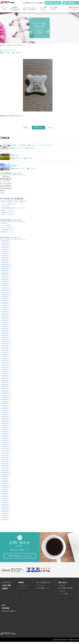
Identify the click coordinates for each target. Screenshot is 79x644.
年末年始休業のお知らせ (9, 208)
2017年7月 (5, 455)
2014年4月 (5, 520)
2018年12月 (5, 419)
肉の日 (4, 214)
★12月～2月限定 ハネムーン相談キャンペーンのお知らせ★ (13, 203)
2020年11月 (5, 369)
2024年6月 (5, 277)
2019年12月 (5, 393)
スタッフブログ (6, 228)
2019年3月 (5, 412)
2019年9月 (5, 399)
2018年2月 (5, 440)
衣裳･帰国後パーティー (44, 590)
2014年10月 (5, 509)
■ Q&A (33, 3)
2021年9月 (5, 348)
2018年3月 (5, 438)
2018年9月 (5, 425)
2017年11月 (5, 447)
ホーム (3, 45)
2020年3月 (5, 387)
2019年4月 (5, 410)
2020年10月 (5, 372)
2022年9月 (5, 322)
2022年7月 (5, 327)
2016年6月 (5, 481)
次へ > (51, 128)
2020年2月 (5, 389)
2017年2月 (5, 466)
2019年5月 (5, 408)
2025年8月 (5, 247)
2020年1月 (5, 391)
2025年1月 (5, 262)
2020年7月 (5, 378)
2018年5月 (5, 434)
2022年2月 (5, 337)
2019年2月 (5, 414)
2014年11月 (5, 507)
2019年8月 (5, 402)
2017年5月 (5, 459)
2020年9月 (5, 374)
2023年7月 (5, 301)
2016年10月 (5, 475)
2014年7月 (5, 513)
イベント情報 (6, 225)
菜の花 (15, 155)
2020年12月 (5, 367)
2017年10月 (5, 449)
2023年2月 (5, 311)
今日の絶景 (17, 53)
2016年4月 (5, 485)
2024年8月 (5, 273)
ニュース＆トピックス (65, 590)
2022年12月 (5, 316)
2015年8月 (5, 492)
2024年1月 (5, 288)
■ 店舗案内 (27, 3)
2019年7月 (5, 404)
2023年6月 (5, 303)
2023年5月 (5, 305)
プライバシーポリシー (9, 613)
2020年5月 (5, 382)
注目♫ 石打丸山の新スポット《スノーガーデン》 (36, 145)
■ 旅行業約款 (40, 3)
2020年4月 (5, 384)
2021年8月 (5, 350)
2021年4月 (5, 359)
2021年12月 (5, 341)
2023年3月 (5, 309)
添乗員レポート (6, 232)
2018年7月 (5, 429)
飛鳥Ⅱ (15, 166)
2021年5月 (5, 357)
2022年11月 (5, 318)
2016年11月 (5, 472)
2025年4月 (5, 256)
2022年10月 (5, 320)
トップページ (6, 585)
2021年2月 (5, 363)
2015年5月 (5, 498)
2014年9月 (5, 511)
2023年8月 (5, 299)
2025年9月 (5, 245)
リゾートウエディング (43, 585)
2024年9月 (5, 271)
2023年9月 (5, 297)
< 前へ (26, 128)
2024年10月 (5, 269)
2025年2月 (5, 260)
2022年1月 (5, 339)
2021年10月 (5, 346)
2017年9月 (5, 451)
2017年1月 (5, 468)
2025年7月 (5, 249)
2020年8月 (5, 376)
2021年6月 (5, 354)
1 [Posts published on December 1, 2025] (0, 181)
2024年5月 (5, 279)
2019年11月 (5, 395)
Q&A (4, 607)
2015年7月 (5, 494)
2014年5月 (5, 517)
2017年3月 (5, 464)
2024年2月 (5, 286)
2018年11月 (5, 421)
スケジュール (24, 588)
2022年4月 (5, 333)
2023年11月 (5, 292)
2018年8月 (5, 427)
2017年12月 (5, 445)
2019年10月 (5, 397)
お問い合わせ (63, 585)
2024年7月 (5, 275)
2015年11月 (5, 487)
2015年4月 (5, 500)
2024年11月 (5, 266)
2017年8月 (5, 453)
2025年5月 (5, 254)
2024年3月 (5, 284)
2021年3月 (5, 361)
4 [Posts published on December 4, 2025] (5, 181)
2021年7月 (5, 352)
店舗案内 (5, 591)
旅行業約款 (6, 610)
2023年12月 (5, 290)
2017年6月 (5, 457)
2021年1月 (5, 365)
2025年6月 (5, 251)
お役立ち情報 (6, 588)
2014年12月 (5, 505)
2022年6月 (5, 329)
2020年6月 (5, 380)
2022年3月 (5, 335)
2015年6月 (5, 496)
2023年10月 (5, 294)
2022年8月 (5, 324)
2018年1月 (5, 442)
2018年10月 (5, 423)
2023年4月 (5, 307)
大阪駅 (4, 212)
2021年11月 (5, 344)
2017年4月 (5, 462)
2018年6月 (5, 432)
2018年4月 (5, 436)
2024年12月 (5, 264)
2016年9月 (5, 477)
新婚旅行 (21, 585)
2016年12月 (5, 470)
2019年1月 (5, 417)
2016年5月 (5, 483)
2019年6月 (5, 406)
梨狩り (4, 210)
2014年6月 (5, 515)
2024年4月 (5, 281)
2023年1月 (5, 314)
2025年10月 (5, 243)
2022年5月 (5, 331)
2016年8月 (5, 479)
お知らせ (4, 223)
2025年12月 (5, 241)
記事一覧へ (39, 128)
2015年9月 (5, 489)
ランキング (23, 590)
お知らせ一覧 (11, 45)
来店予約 (63, 588)
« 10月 (2, 193)
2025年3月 (5, 258)
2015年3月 (5, 502)
